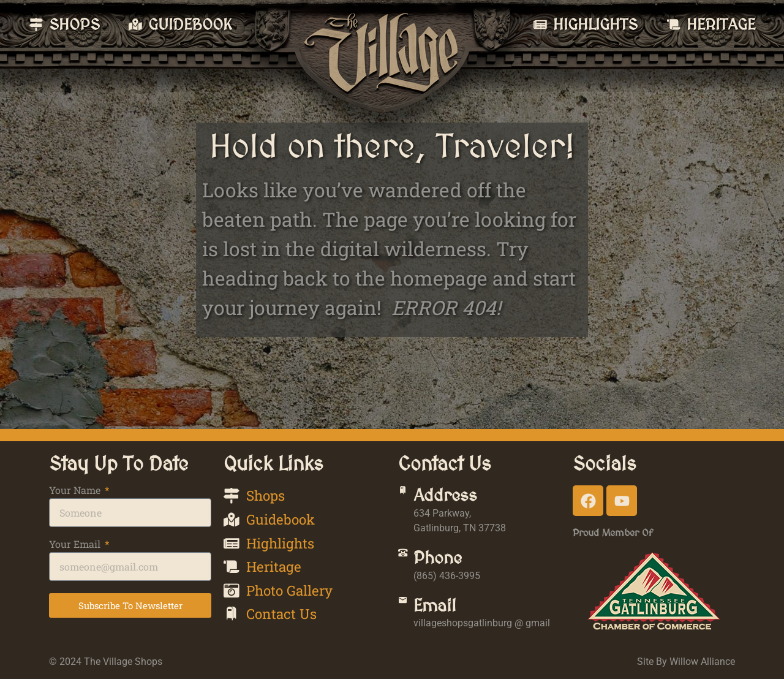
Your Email (76, 545)
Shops (74, 24)
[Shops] (36, 25)
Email (449, 605)
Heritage (720, 24)
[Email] (410, 607)
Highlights (595, 24)
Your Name (76, 491)
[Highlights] (540, 25)
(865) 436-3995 (461, 576)
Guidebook (190, 24)
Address (459, 495)
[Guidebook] (135, 25)
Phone (452, 558)
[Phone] (410, 560)
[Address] (410, 497)
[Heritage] (674, 25)
